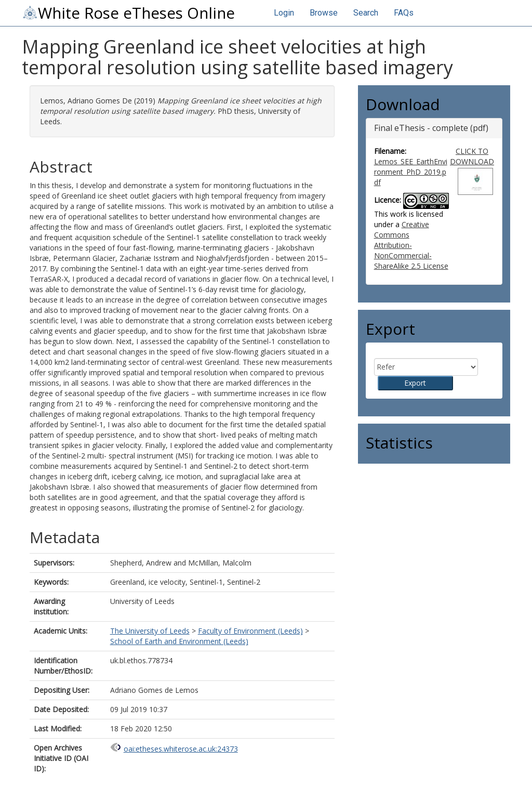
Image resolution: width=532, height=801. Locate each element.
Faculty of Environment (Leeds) (250, 631)
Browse (324, 13)
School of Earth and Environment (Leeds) (179, 641)
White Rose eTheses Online (128, 13)
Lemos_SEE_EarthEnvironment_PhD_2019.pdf (411, 172)
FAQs (404, 13)
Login (284, 13)
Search (366, 13)
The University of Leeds (150, 631)
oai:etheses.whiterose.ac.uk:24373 (181, 749)
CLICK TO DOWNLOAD (472, 156)
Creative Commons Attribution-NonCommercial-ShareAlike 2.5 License (411, 245)
